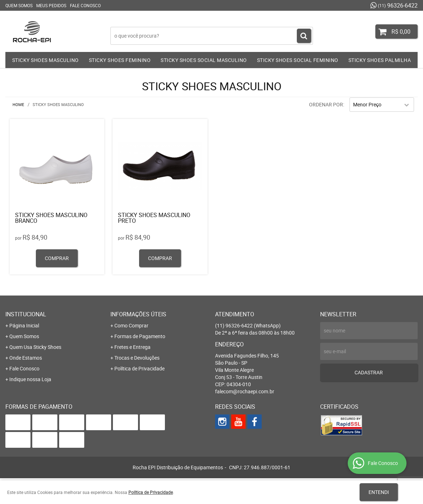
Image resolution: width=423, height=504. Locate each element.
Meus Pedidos (51, 5)
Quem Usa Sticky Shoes (35, 347)
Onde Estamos (26, 358)
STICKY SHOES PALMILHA (380, 60)
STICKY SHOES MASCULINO (46, 60)
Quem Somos (19, 5)
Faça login (160, 21)
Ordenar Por (326, 104)
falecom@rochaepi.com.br (245, 391)
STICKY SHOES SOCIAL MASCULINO (204, 60)
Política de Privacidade (139, 368)
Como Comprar (131, 325)
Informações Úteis (138, 314)
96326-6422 (398, 5)
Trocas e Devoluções (137, 358)
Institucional (26, 314)
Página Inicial (24, 325)
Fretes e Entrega (132, 347)
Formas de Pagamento (140, 336)
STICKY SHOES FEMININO (120, 60)
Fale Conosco (85, 5)
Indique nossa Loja (30, 379)
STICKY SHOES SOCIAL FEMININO (298, 60)
